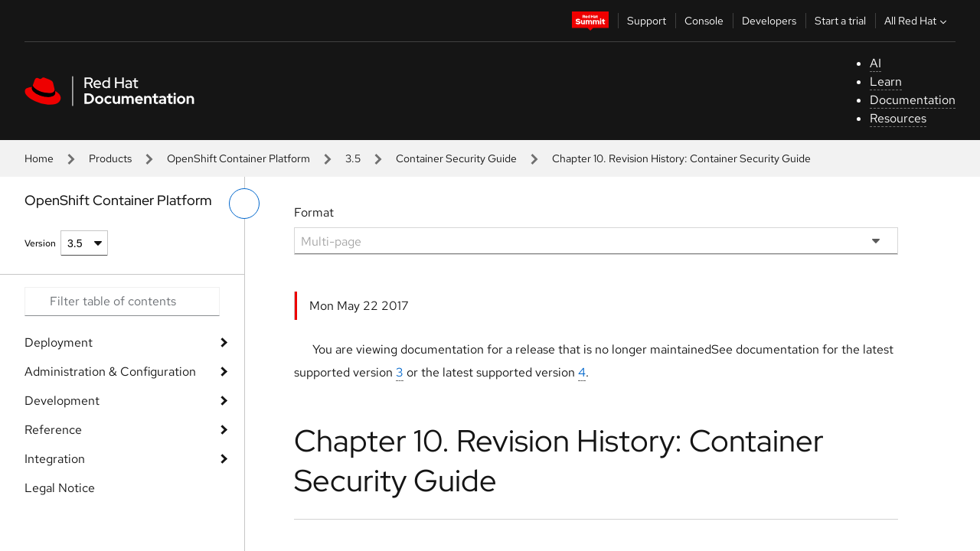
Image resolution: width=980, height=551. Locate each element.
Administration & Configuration (110, 372)
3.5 (353, 158)
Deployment (59, 342)
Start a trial (840, 21)
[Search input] (122, 302)
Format (314, 212)
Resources (898, 118)
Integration (55, 459)
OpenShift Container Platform (238, 158)
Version (40, 243)
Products (110, 158)
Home (39, 158)
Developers (769, 21)
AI (875, 63)
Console (704, 21)
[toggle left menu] (244, 204)
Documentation (913, 100)
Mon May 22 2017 (359, 306)
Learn (886, 82)
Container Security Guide (456, 158)
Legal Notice (60, 488)
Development (62, 401)
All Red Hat (917, 21)
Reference (53, 430)
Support (647, 21)
